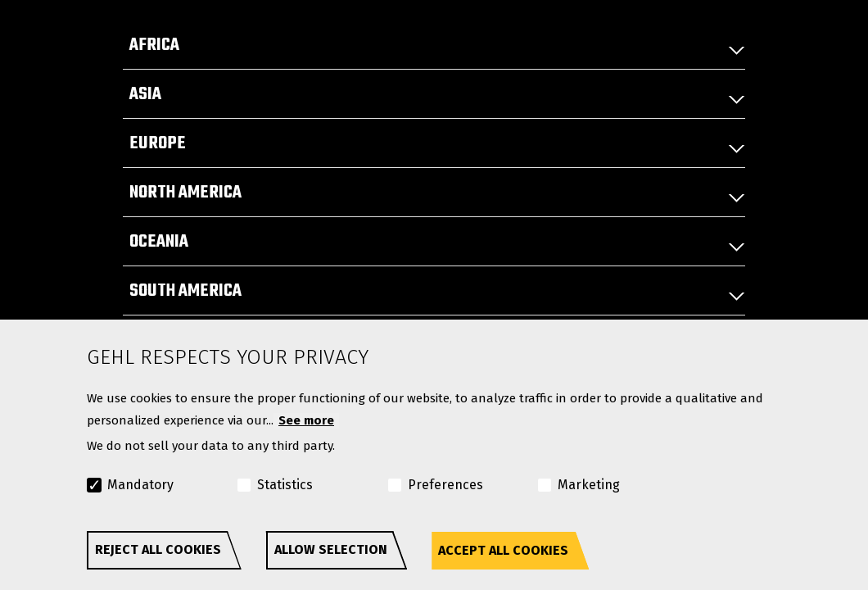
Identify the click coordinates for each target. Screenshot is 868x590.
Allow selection (331, 549)
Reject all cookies (158, 549)
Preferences (445, 485)
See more (306, 420)
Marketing (589, 485)
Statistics (285, 485)
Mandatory (140, 485)
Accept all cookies (503, 550)
